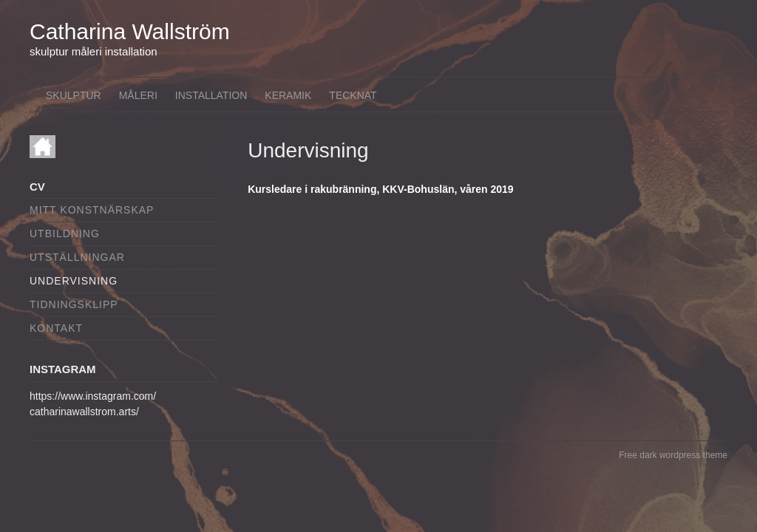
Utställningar (77, 257)
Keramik (288, 95)
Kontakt (56, 328)
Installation (211, 95)
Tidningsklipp (74, 304)
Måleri (138, 95)
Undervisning (74, 281)
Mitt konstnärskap (92, 210)
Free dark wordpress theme (673, 455)
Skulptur (74, 95)
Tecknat (353, 95)
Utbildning (65, 233)
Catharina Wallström (130, 31)
